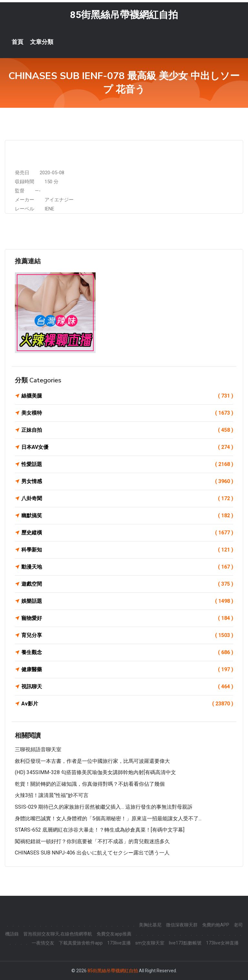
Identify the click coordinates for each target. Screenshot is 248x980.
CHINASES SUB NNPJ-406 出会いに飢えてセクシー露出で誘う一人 (92, 853)
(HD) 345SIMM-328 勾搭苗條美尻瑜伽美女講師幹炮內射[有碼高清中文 (95, 772)
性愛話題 (127, 464)
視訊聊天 (127, 687)
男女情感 (127, 481)
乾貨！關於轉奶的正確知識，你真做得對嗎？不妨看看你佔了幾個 (90, 784)
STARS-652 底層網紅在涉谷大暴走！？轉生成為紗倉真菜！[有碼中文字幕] (100, 830)
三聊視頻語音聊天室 (38, 749)
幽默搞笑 (127, 516)
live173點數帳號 (185, 943)
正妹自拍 (127, 430)
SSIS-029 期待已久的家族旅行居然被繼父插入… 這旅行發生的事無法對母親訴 (104, 807)
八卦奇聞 (127, 499)
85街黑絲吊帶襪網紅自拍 (124, 15)
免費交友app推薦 (114, 934)
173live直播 (119, 943)
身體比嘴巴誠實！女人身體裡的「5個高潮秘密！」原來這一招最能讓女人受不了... (108, 818)
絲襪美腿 (127, 396)
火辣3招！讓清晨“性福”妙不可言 (52, 795)
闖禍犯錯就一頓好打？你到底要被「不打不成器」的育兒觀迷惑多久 (92, 841)
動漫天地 (127, 567)
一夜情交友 (43, 943)
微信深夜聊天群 (182, 925)
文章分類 (42, 42)
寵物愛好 (127, 618)
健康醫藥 (127, 670)
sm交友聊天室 (150, 943)
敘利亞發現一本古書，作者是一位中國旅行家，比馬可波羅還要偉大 (92, 761)
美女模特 (127, 413)
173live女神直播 (222, 943)
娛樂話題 (127, 601)
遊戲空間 (127, 584)
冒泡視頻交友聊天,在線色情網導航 (58, 934)
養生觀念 (127, 652)
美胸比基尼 (150, 925)
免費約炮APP (216, 925)
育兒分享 (127, 635)
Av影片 (127, 704)
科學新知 (127, 550)
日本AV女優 (127, 447)
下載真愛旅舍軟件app (81, 943)
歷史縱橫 (127, 533)
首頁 (17, 42)
